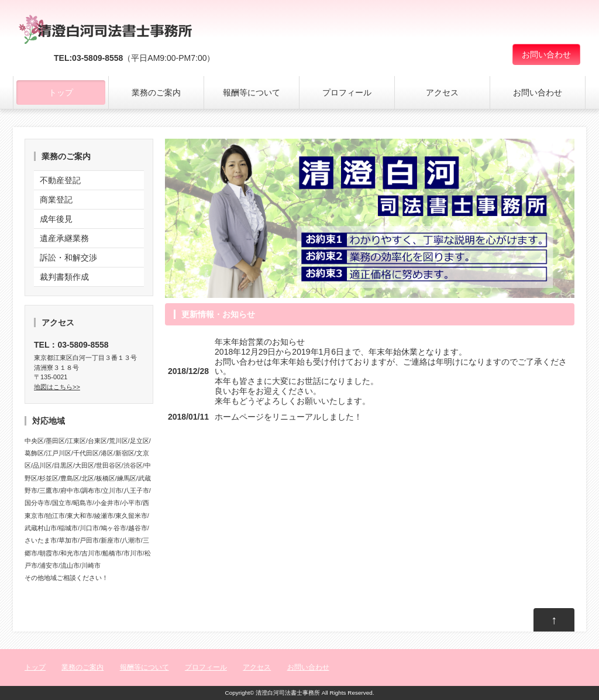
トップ (61, 92)
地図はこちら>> (57, 387)
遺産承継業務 (64, 238)
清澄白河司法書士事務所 (288, 693)
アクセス (442, 92)
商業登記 (56, 200)
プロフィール (347, 92)
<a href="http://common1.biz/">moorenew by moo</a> (370, 422)
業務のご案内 (156, 92)
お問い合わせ (546, 54)
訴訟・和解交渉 (68, 258)
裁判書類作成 (64, 277)
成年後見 (56, 219)
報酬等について (252, 92)
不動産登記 (60, 180)
